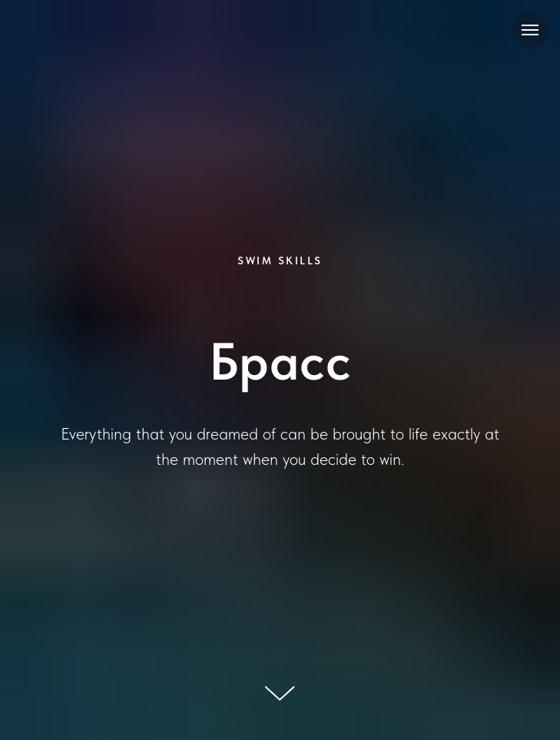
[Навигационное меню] (530, 30)
